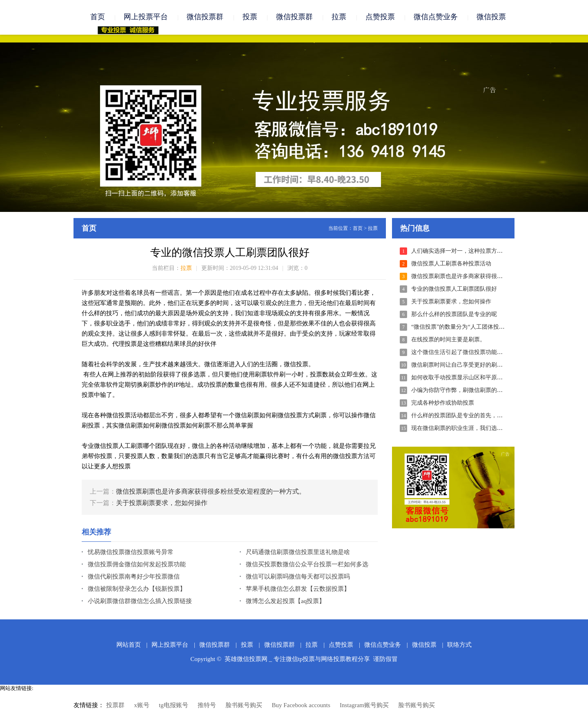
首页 (98, 17)
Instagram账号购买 (364, 706)
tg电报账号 (174, 706)
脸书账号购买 (244, 706)
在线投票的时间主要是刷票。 (448, 340)
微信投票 (491, 17)
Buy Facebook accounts (301, 706)
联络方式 (459, 645)
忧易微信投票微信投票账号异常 (131, 552)
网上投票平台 (146, 17)
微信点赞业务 (436, 17)
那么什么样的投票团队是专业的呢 (454, 315)
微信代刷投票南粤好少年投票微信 (134, 577)
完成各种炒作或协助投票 (443, 403)
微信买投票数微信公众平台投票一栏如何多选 (307, 565)
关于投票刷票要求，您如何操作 (162, 503)
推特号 (207, 706)
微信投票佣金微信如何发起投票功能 (137, 565)
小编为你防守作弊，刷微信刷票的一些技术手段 (471, 391)
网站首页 (129, 645)
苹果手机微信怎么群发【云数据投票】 (298, 589)
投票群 (115, 706)
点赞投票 (380, 17)
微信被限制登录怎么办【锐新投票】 (137, 589)
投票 (250, 17)
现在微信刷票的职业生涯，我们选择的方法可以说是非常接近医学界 (497, 429)
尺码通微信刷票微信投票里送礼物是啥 (298, 552)
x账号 (142, 706)
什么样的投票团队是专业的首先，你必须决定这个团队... (482, 416)
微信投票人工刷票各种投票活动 (451, 264)
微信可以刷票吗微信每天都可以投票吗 (298, 577)
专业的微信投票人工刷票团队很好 (454, 289)
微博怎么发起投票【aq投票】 (285, 601)
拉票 (339, 17)
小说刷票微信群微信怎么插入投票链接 (140, 601)
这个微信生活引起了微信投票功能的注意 (463, 353)
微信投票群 (205, 17)
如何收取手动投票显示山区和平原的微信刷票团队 (474, 378)
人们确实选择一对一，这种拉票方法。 (460, 251)
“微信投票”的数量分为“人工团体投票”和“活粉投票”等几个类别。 (493, 327)
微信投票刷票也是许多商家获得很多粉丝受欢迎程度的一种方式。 (211, 492)
